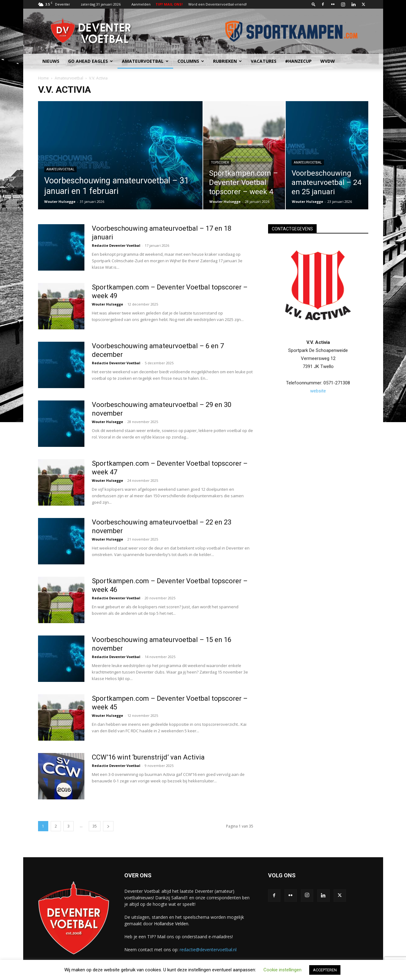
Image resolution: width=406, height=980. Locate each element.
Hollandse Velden (171, 924)
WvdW (328, 61)
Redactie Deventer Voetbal (116, 245)
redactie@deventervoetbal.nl (208, 950)
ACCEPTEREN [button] (325, 970)
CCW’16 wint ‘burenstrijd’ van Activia (148, 757)
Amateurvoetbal (145, 61)
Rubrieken (227, 61)
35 (95, 826)
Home (43, 78)
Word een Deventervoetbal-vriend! (218, 4)
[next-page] (108, 826)
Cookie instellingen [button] (282, 970)
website (318, 391)
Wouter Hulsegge (60, 201)
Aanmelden (141, 4)
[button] (314, 4)
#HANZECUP (298, 61)
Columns (191, 61)
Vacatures (264, 61)
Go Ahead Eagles (90, 61)
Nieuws (51, 61)
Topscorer (220, 163)
